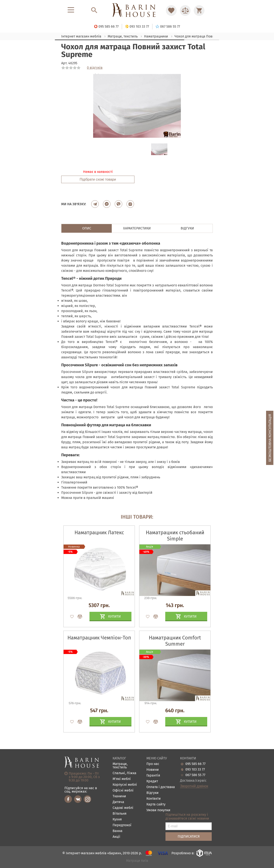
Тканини (119, 796)
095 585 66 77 (195, 764)
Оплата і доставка (161, 787)
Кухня (117, 819)
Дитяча (118, 802)
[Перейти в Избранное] (171, 10)
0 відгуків (95, 68)
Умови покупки (158, 810)
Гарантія (153, 776)
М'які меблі (122, 779)
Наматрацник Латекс (99, 533)
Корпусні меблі (125, 785)
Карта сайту (156, 804)
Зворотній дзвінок (194, 786)
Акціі (116, 837)
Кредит (152, 781)
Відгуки (153, 793)
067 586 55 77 (195, 775)
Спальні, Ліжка (124, 773)
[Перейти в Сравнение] (185, 10)
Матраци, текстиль (120, 766)
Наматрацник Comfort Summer (175, 641)
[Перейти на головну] (137, 10)
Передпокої (122, 825)
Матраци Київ (137, 861)
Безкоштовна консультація (270, 438)
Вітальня (120, 814)
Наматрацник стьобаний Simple (175, 536)
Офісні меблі (123, 791)
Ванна (118, 831)
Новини (153, 770)
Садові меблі (123, 808)
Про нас (153, 764)
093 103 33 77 (195, 769)
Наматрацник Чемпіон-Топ (99, 638)
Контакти (154, 799)
